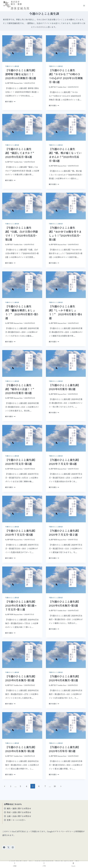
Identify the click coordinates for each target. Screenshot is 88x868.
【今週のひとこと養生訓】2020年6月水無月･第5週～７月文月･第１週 (21, 605)
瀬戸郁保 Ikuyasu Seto (15, 83)
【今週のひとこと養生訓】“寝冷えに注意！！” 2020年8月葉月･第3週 (21, 389)
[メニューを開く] (84, 6)
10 (55, 786)
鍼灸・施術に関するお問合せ (19, 808)
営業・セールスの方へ (16, 820)
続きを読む (10, 101)
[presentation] (22, 49)
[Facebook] (4, 847)
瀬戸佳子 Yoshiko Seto (59, 87)
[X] (8, 847)
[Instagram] (13, 847)
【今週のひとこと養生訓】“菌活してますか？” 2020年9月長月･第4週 (20, 153)
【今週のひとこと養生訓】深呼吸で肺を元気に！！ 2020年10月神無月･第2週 (21, 74)
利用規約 (79, 831)
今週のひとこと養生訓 (12, 66)
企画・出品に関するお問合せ (19, 816)
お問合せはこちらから (13, 804)
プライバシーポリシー (64, 831)
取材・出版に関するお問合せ (19, 812)
